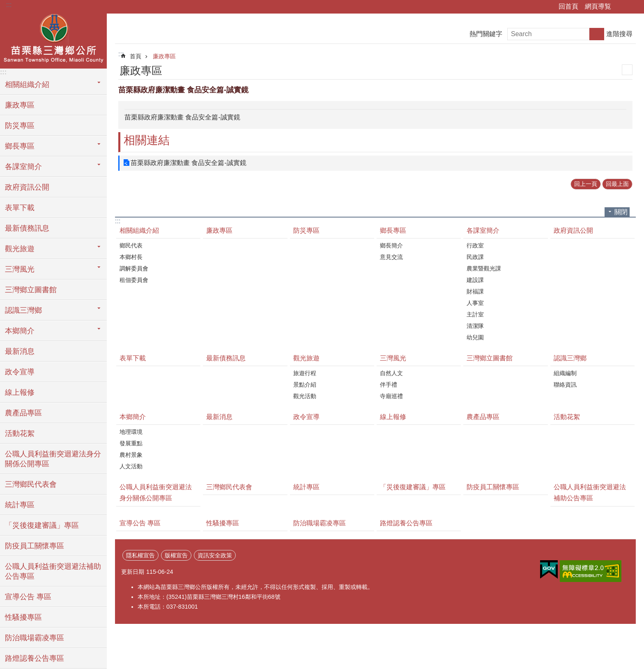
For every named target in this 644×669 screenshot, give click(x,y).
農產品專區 (23, 413)
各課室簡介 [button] (23, 167)
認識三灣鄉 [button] (23, 310)
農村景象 (131, 455)
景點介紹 (305, 385)
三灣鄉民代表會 (31, 484)
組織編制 (565, 373)
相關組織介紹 (139, 230)
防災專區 (20, 126)
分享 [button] (621, 7)
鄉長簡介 (391, 245)
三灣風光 (393, 358)
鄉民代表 (131, 245)
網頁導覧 (598, 6)
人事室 (475, 303)
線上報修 (20, 392)
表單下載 (20, 208)
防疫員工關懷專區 (34, 546)
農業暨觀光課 (484, 268)
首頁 (136, 56)
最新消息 (20, 351)
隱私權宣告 (140, 555)
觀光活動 (305, 396)
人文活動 (131, 466)
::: (9, 5)
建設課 (475, 280)
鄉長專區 (393, 230)
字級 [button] (633, 7)
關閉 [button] (621, 212)
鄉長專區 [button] (20, 146)
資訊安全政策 (215, 555)
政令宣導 (20, 372)
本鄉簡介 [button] (20, 331)
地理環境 (131, 432)
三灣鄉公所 (53, 40)
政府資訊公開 (27, 187)
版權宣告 (176, 555)
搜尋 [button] (597, 34)
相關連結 (147, 140)
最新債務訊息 (27, 228)
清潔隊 (475, 326)
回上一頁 (586, 184)
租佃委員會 (134, 280)
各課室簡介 (483, 230)
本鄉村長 (131, 257)
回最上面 (617, 184)
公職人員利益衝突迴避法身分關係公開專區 (53, 459)
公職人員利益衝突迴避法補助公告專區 (53, 571)
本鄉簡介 (133, 417)
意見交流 (391, 257)
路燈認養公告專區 (34, 658)
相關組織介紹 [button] (27, 85)
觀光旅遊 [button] (20, 249)
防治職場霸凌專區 (34, 638)
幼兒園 (475, 337)
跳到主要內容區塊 (4, 4)
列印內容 (627, 70)
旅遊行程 (305, 373)
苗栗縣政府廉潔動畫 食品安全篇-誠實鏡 (189, 163)
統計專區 (20, 505)
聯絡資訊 (565, 385)
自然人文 (391, 373)
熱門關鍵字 (486, 34)
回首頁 (568, 6)
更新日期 (133, 572)
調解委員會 (134, 268)
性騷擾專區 (23, 617)
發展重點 (131, 443)
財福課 (475, 291)
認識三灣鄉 (570, 358)
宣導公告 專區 (28, 597)
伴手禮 (389, 385)
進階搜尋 (619, 34)
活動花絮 (20, 433)
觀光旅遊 (306, 358)
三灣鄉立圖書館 (31, 290)
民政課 (475, 257)
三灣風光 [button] (20, 269)
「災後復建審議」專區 (42, 525)
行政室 (475, 245)
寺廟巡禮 (391, 396)
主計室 (475, 314)
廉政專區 (20, 105)
